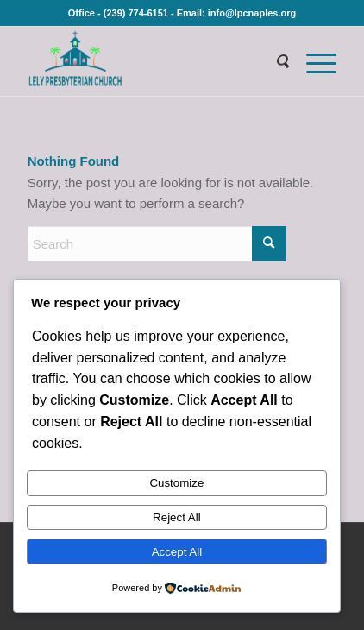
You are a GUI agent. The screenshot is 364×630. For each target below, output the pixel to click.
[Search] (273, 61)
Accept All (177, 552)
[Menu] (313, 61)
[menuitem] (273, 61)
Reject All (177, 517)
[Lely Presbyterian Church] (151, 61)
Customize (176, 483)
